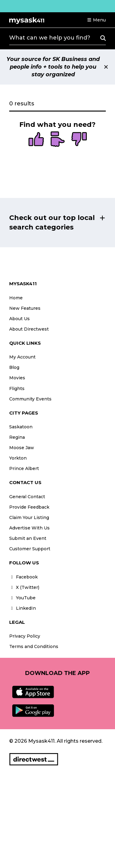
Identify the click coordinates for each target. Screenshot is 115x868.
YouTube (22, 598)
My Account (22, 357)
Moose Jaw (22, 448)
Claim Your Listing (29, 517)
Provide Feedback (29, 507)
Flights (17, 389)
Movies (17, 378)
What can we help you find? (50, 38)
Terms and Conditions (34, 646)
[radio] (36, 140)
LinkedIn (23, 608)
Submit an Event (28, 538)
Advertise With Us (29, 528)
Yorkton (18, 458)
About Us (19, 319)
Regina (17, 437)
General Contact (27, 497)
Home (16, 298)
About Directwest (29, 329)
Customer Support (30, 549)
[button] (96, 20)
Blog (14, 367)
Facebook (23, 577)
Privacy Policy (25, 636)
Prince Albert (24, 468)
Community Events (30, 399)
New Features (25, 308)
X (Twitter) (24, 587)
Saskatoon (21, 427)
